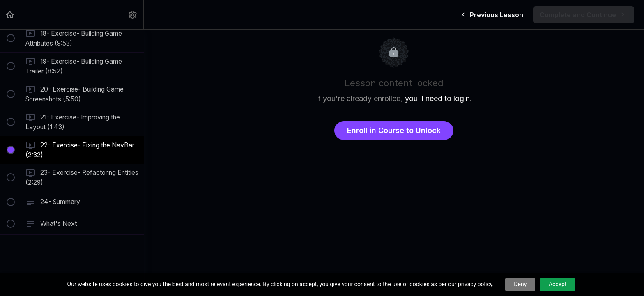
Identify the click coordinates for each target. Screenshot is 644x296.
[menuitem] (133, 15)
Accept (558, 284)
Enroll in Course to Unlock (394, 130)
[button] (10, 15)
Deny (520, 284)
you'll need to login (437, 98)
